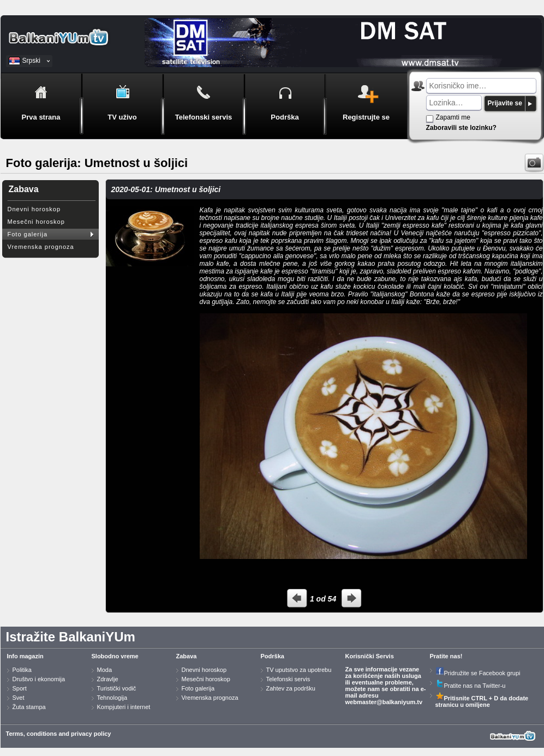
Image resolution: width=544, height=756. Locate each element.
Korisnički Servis (370, 656)
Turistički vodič (117, 688)
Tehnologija (112, 698)
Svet (19, 698)
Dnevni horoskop (34, 209)
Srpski (31, 61)
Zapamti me (453, 117)
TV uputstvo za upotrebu (299, 670)
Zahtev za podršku (291, 688)
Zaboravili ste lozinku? (461, 128)
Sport (20, 688)
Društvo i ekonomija (39, 679)
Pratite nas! (446, 656)
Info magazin (25, 656)
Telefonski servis (288, 679)
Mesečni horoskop (36, 222)
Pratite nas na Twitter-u (471, 686)
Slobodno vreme (115, 656)
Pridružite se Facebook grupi (478, 673)
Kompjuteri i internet (124, 707)
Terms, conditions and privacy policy (59, 734)
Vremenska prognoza (41, 247)
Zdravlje (108, 679)
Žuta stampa (29, 707)
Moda (105, 670)
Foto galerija (28, 234)
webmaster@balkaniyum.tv (384, 702)
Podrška (273, 656)
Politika (22, 670)
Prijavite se (505, 103)
